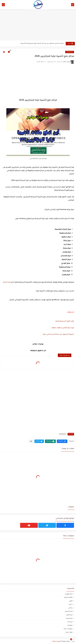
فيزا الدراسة (69, 611)
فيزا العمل (69, 615)
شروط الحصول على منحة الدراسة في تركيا (58, 334)
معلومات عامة (68, 629)
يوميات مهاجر (56, 641)
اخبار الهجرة (70, 52)
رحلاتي (70, 608)
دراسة (71, 604)
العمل (71, 601)
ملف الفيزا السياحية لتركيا (65, 321)
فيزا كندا (70, 622)
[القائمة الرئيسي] (73, 5)
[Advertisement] (38, 25)
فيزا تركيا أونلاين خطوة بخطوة (63, 328)
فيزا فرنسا (69, 618)
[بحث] (3, 5)
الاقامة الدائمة (68, 597)
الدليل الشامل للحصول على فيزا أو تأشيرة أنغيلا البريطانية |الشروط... (42, 43)
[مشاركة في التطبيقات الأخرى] (31, 441)
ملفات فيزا (69, 632)
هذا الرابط (7, 282)
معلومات (70, 625)
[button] (62, 441)
